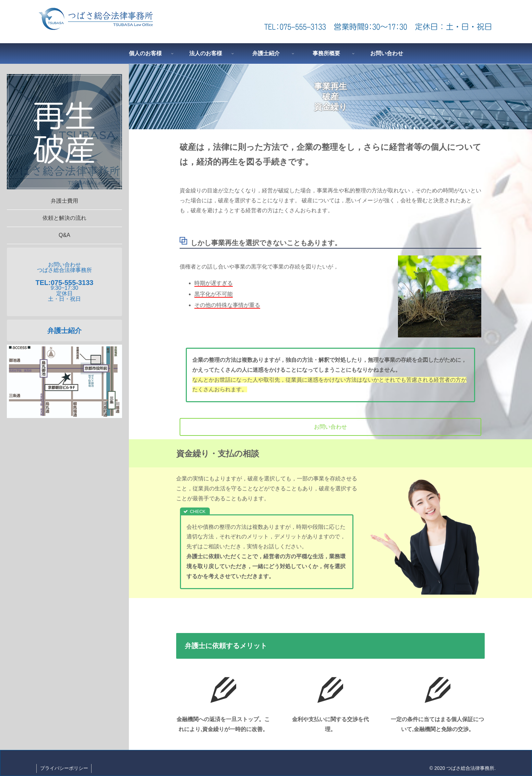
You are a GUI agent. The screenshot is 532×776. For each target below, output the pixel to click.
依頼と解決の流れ (64, 218)
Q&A (64, 235)
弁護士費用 (64, 201)
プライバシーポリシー (64, 768)
